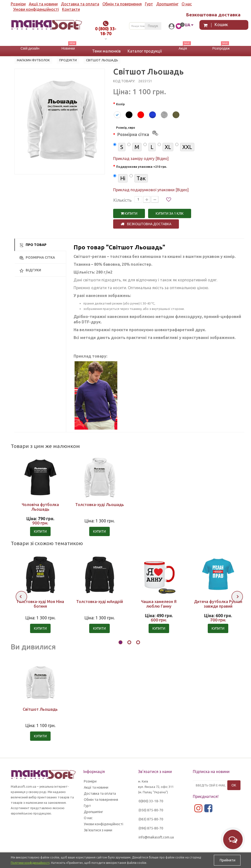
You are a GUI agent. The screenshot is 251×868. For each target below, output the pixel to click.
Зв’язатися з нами (98, 830)
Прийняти (227, 860)
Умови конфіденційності (36, 9)
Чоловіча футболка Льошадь (40, 507)
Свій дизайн (30, 48)
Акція (183, 48)
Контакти (71, 9)
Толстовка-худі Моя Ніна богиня (40, 604)
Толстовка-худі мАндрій (100, 602)
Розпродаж (221, 48)
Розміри (18, 4)
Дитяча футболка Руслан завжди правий (218, 604)
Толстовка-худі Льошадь (100, 505)
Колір (120, 104)
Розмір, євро (137, 132)
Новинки (68, 48)
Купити (129, 213)
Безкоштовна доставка (146, 224)
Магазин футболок (33, 60)
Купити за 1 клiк (170, 213)
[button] (120, 643)
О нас (187, 4)
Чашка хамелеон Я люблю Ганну (159, 604)
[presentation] (21, 597)
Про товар (33, 245)
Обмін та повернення (122, 4)
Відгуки (30, 270)
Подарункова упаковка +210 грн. (142, 167)
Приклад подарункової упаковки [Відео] (151, 190)
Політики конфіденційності (30, 863)
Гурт (149, 4)
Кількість (122, 200)
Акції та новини (43, 4)
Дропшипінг (167, 4)
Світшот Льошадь (40, 709)
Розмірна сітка (37, 258)
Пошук (153, 26)
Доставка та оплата (80, 4)
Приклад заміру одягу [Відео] (141, 159)
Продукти (68, 60)
